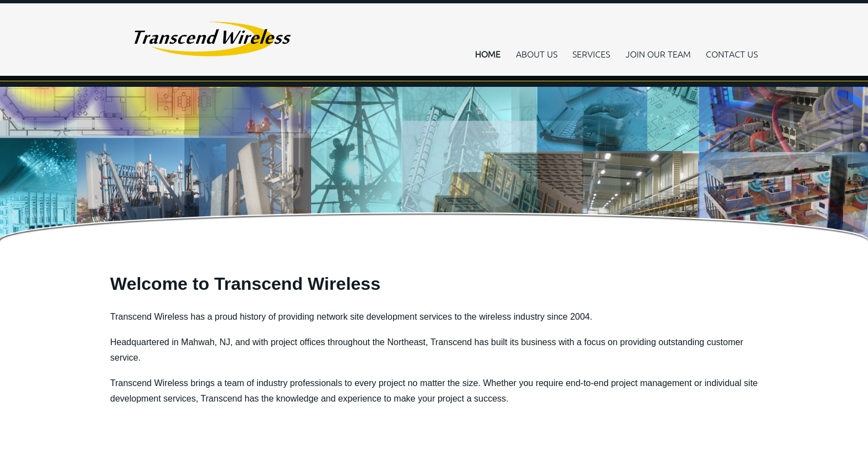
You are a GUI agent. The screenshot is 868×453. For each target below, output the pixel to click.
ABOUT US (537, 54)
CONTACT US (732, 54)
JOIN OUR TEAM (658, 54)
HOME (488, 54)
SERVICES (591, 54)
